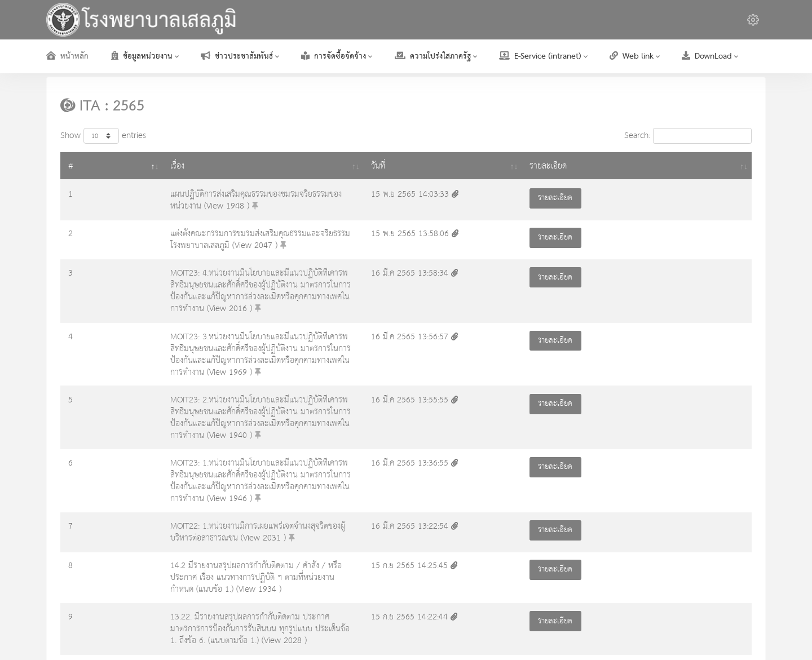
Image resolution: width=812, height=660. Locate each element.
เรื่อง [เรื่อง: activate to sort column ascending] (105, 166)
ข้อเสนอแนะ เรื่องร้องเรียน (679, 631)
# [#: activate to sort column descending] (71, 166)
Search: (688, 136)
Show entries (103, 136)
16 (709, 578)
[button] (753, 20)
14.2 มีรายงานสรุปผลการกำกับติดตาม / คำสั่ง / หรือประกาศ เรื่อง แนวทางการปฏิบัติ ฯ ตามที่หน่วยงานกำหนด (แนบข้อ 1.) (297, 461)
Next (736, 578)
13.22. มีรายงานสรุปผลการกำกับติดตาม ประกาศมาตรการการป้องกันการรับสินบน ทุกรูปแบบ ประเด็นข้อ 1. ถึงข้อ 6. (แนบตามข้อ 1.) (313, 497)
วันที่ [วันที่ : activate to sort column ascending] (594, 166)
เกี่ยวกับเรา (603, 631)
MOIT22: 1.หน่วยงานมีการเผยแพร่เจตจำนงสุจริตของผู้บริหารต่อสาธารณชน (219, 425)
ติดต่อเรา (752, 631)
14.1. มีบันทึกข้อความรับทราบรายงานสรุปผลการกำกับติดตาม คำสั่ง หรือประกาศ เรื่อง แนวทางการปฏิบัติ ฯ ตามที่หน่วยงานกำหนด (309, 536)
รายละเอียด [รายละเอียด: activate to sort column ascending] (709, 166)
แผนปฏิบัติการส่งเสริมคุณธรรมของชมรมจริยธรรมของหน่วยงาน (199, 194)
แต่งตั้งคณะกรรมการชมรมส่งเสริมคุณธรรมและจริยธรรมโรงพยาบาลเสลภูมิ (218, 230)
